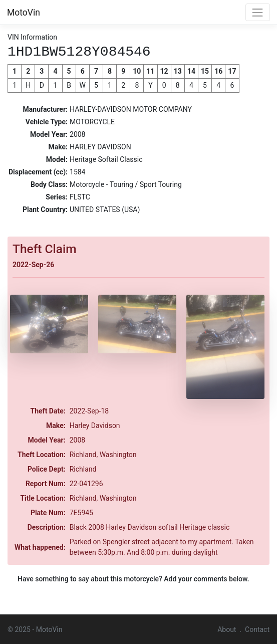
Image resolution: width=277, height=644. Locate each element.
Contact (257, 629)
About (227, 629)
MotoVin (24, 13)
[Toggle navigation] (258, 12)
